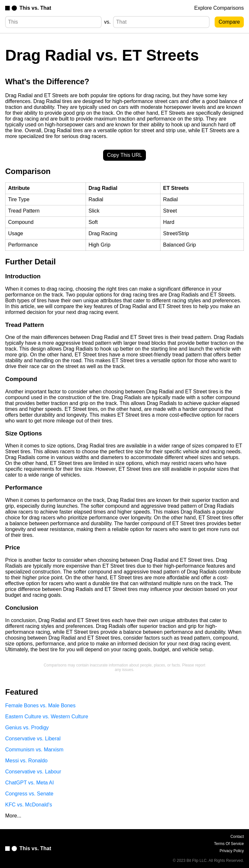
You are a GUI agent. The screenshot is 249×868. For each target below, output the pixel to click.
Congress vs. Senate (29, 794)
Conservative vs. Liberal (33, 739)
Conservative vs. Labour (33, 772)
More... (13, 816)
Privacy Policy (232, 851)
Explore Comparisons (219, 8)
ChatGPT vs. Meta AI (30, 783)
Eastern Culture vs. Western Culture (47, 717)
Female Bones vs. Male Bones (40, 706)
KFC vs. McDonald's (29, 805)
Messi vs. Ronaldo (26, 761)
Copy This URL (124, 155)
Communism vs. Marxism (34, 750)
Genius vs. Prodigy (27, 728)
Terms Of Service (229, 844)
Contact (237, 837)
